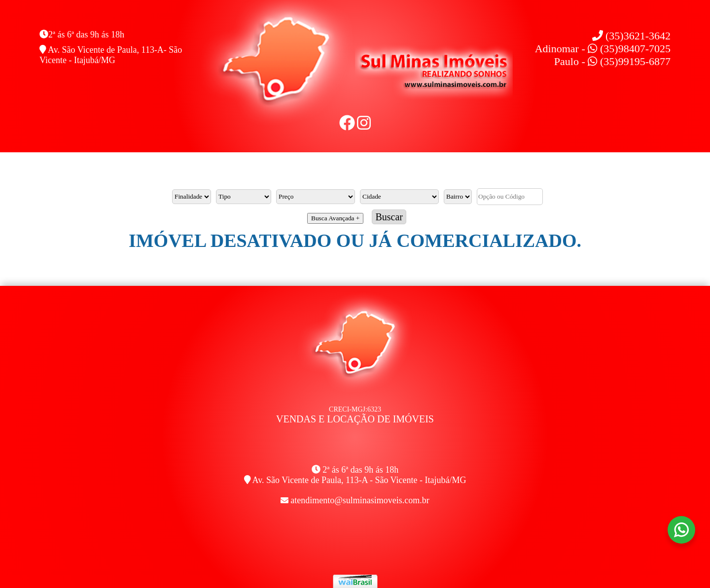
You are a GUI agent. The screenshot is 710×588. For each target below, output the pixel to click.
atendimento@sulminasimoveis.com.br (360, 500)
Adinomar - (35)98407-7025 (603, 49)
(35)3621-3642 (631, 36)
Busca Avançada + (335, 218)
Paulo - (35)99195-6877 (612, 61)
